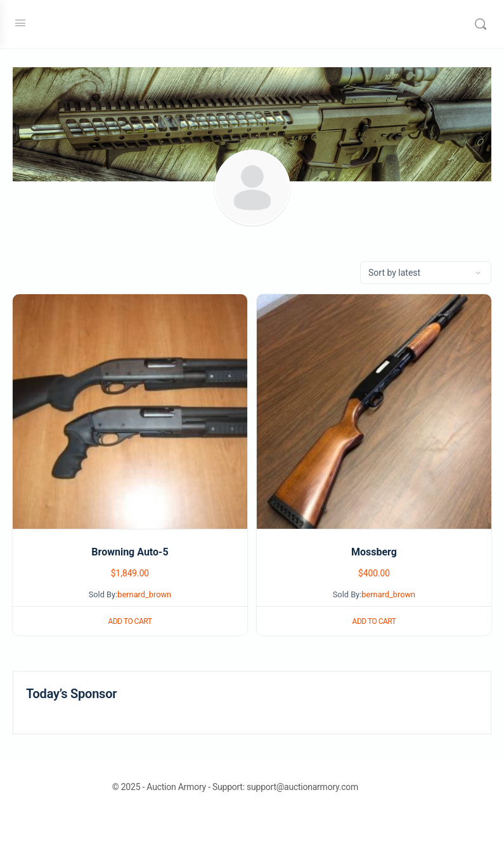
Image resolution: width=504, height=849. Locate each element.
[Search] (481, 24)
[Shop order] (426, 273)
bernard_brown (144, 594)
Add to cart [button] (130, 621)
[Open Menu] (20, 23)
